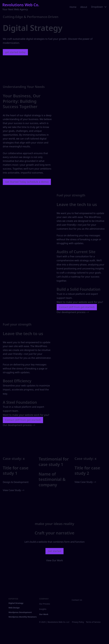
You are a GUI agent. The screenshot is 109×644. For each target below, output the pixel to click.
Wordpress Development (20, 612)
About (84, 7)
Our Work (44, 614)
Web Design (14, 608)
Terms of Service (93, 622)
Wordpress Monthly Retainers (23, 617)
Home (73, 7)
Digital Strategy (16, 603)
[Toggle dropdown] (105, 7)
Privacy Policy (78, 622)
